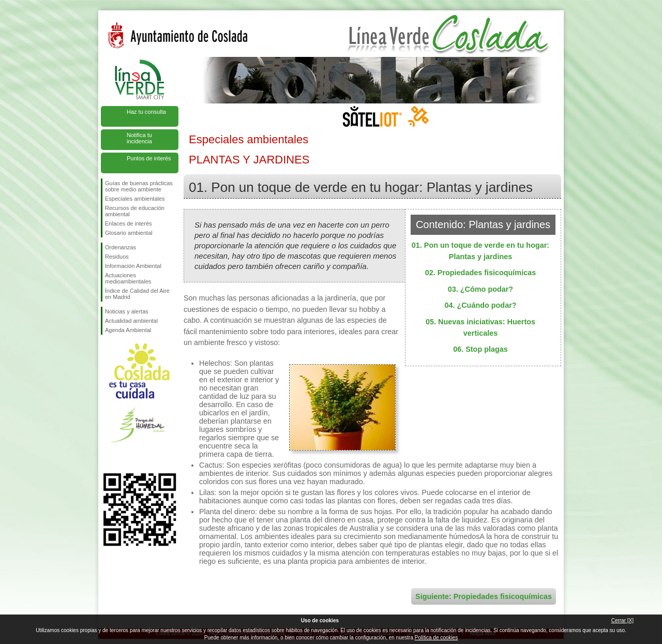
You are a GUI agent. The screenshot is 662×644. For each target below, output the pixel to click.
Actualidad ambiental (131, 321)
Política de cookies (436, 638)
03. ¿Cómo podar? (480, 289)
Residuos (117, 257)
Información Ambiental (133, 266)
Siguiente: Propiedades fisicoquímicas (484, 596)
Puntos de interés (149, 158)
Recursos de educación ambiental (135, 211)
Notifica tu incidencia (139, 138)
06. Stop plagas (480, 349)
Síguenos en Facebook (107, 457)
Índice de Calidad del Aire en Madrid (137, 294)
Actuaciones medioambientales (128, 278)
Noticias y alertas (127, 311)
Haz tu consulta (146, 112)
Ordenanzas (121, 247)
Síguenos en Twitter (124, 457)
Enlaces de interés (129, 223)
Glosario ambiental (129, 233)
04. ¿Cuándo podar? (480, 305)
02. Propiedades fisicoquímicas (480, 273)
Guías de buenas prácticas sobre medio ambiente (139, 186)
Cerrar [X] (622, 620)
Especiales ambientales (135, 199)
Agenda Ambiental (128, 330)
